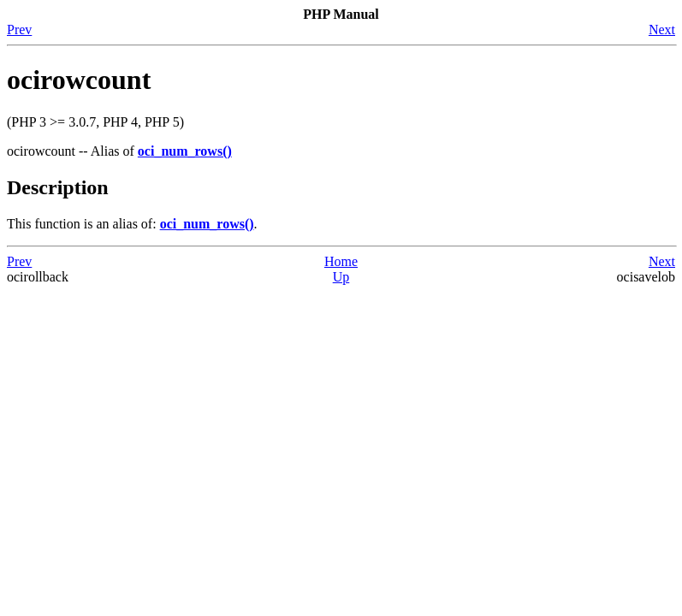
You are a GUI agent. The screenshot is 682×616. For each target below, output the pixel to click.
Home (341, 261)
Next (662, 30)
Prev (19, 30)
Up (341, 277)
